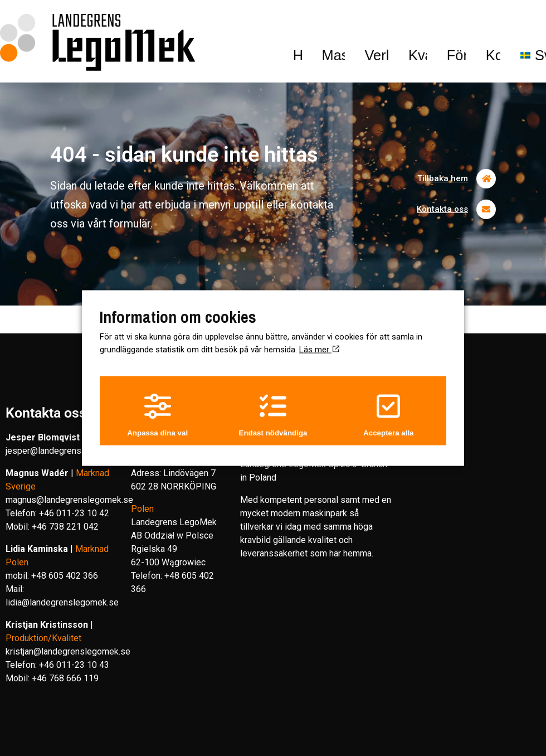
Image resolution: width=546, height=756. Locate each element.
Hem (71, 21)
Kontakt (432, 21)
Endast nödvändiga (273, 415)
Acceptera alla (391, 415)
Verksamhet (218, 21)
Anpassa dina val (155, 415)
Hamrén (351, 742)
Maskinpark (134, 21)
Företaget (366, 21)
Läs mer (319, 347)
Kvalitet (289, 21)
